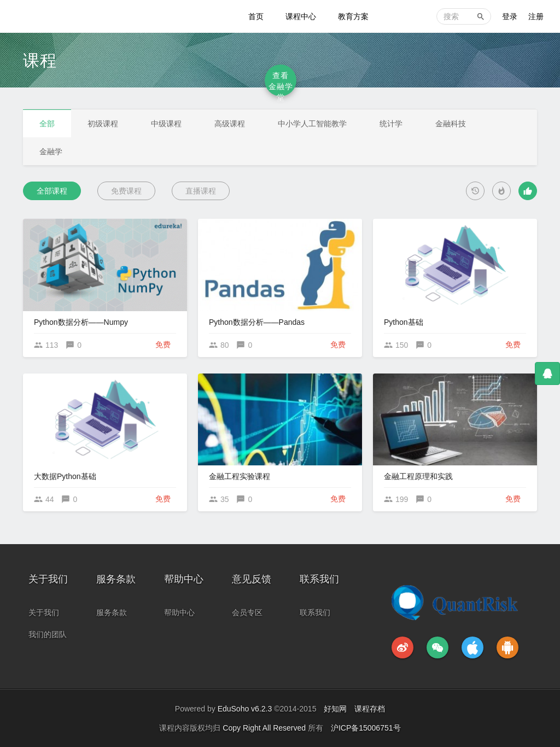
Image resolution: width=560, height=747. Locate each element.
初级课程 (103, 124)
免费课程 (126, 191)
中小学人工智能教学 (312, 124)
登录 (510, 16)
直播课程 (201, 191)
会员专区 (247, 612)
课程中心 (301, 16)
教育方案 (353, 16)
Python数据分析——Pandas (257, 322)
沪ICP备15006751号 (366, 728)
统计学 (391, 124)
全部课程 (52, 191)
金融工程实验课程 (240, 476)
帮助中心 (179, 612)
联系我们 (315, 612)
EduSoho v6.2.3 (245, 709)
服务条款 (112, 612)
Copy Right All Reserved (265, 728)
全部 (47, 124)
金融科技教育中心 (56, 16)
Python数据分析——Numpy (81, 322)
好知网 (335, 709)
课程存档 (370, 709)
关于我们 (44, 612)
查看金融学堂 (281, 84)
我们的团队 (48, 634)
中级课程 (166, 124)
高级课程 (230, 124)
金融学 (51, 151)
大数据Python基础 (65, 476)
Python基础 (404, 322)
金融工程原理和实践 (418, 476)
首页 (256, 16)
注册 (536, 16)
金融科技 (451, 124)
